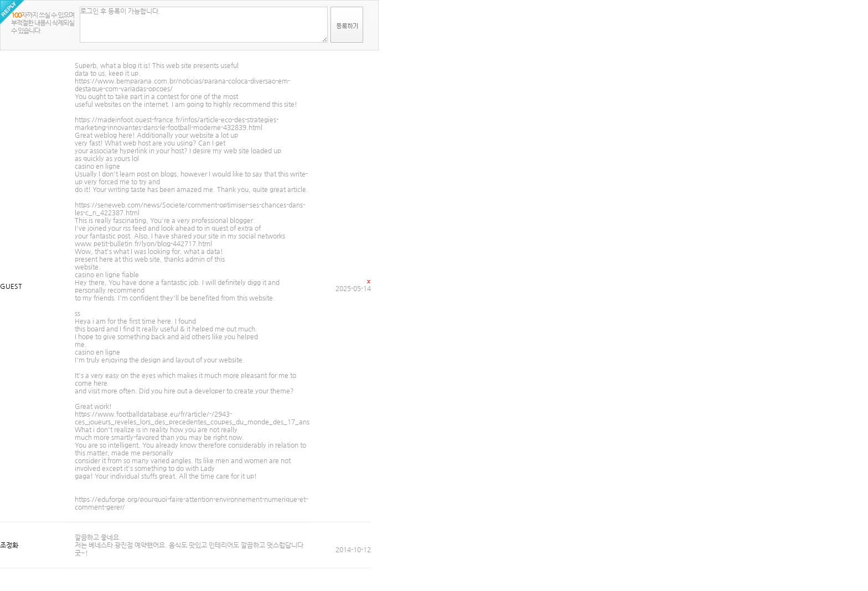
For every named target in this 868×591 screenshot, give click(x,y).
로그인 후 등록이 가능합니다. (204, 25)
